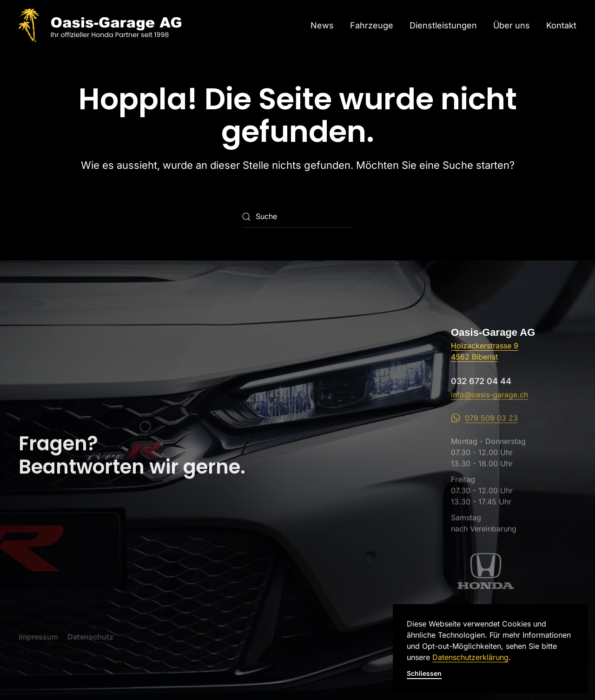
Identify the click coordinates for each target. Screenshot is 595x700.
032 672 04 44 (481, 386)
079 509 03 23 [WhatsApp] (484, 425)
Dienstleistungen (443, 25)
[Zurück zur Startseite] (100, 25)
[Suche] (297, 217)
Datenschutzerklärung (470, 657)
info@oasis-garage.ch (489, 400)
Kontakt (561, 25)
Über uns (512, 25)
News (322, 25)
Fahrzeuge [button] (372, 25)
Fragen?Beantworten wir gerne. (132, 460)
